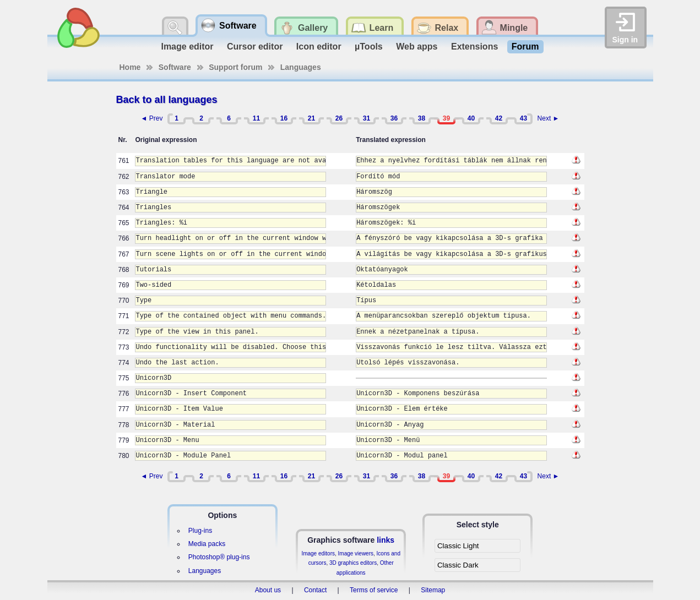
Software (175, 67)
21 (311, 118)
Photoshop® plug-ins (219, 557)
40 (471, 118)
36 (394, 118)
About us (268, 590)
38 (422, 118)
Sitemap (433, 590)
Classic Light (458, 546)
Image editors (318, 553)
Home (130, 67)
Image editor (187, 47)
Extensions (474, 47)
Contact (315, 590)
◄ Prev (152, 118)
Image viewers (356, 553)
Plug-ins (200, 531)
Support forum (235, 67)
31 (367, 118)
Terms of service (374, 590)
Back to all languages (167, 100)
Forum (525, 47)
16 (284, 118)
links (386, 540)
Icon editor (319, 47)
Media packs (207, 544)
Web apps (417, 47)
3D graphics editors (353, 563)
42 (499, 118)
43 (523, 118)
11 (256, 118)
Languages (301, 67)
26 (339, 118)
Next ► (549, 118)
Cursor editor (255, 47)
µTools (369, 47)
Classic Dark (458, 565)
